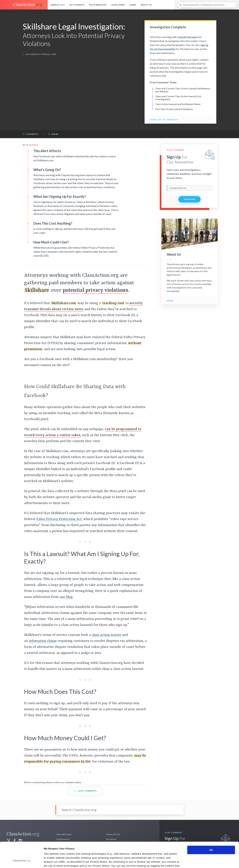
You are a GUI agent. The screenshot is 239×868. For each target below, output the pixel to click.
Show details (175, 861)
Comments (31, 134)
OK (211, 828)
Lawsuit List (57, 5)
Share (53, 134)
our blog (66, 597)
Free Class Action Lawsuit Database (174, 109)
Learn (133, 5)
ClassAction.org (187, 37)
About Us (146, 5)
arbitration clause (43, 641)
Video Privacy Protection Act (59, 519)
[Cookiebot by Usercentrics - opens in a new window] (22, 862)
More (170, 301)
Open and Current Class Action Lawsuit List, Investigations (178, 98)
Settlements (77, 5)
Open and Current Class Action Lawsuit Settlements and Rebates (183, 90)
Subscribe (190, 199)
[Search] (207, 5)
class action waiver (106, 635)
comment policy (73, 782)
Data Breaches (98, 5)
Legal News (118, 5)
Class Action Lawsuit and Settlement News (178, 104)
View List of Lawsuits (164, 120)
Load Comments (85, 791)
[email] (190, 188)
